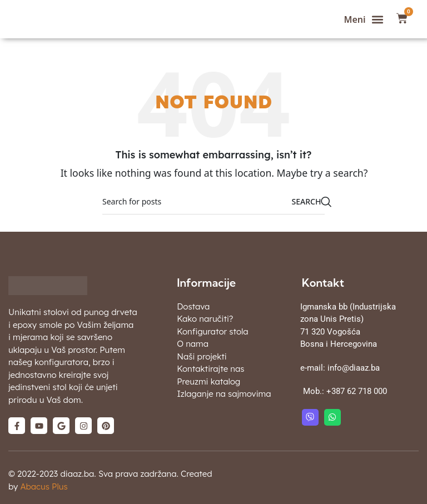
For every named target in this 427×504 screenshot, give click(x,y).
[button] (364, 19)
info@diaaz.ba (354, 368)
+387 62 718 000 (357, 391)
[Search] (213, 202)
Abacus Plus (44, 486)
